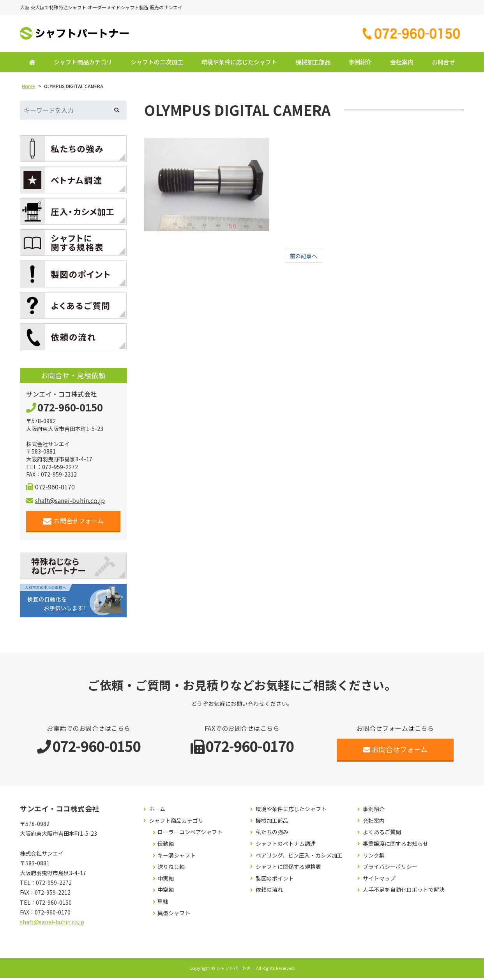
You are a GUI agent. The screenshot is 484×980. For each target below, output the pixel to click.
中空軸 (166, 892)
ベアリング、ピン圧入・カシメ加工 (299, 858)
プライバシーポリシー (390, 869)
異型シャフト (174, 915)
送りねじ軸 (171, 869)
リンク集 (374, 858)
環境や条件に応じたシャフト (239, 64)
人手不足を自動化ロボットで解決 (404, 892)
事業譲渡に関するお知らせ (396, 846)
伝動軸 (166, 846)
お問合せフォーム (73, 523)
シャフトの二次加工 (157, 64)
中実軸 (166, 881)
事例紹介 (360, 64)
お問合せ (443, 64)
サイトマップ (379, 881)
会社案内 (402, 64)
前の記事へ (304, 259)
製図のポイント (275, 881)
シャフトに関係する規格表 (288, 869)
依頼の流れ (269, 892)
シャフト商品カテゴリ (83, 64)
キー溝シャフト (177, 858)
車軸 (163, 904)
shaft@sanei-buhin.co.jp (65, 503)
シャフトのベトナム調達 (286, 846)
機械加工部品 (313, 64)
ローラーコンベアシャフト (190, 834)
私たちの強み (272, 834)
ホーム (157, 811)
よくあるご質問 (382, 834)
